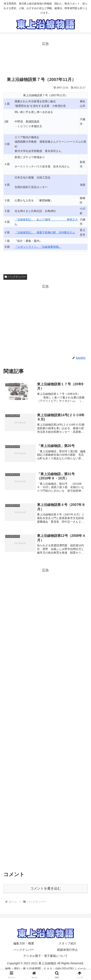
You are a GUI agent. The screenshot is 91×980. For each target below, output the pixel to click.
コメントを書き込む (45, 888)
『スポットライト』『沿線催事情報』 (38, 247)
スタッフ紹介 (68, 943)
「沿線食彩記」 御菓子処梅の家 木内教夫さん (45, 232)
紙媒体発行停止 (68, 950)
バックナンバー (15, 277)
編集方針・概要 (24, 943)
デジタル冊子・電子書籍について (45, 956)
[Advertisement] (45, 58)
